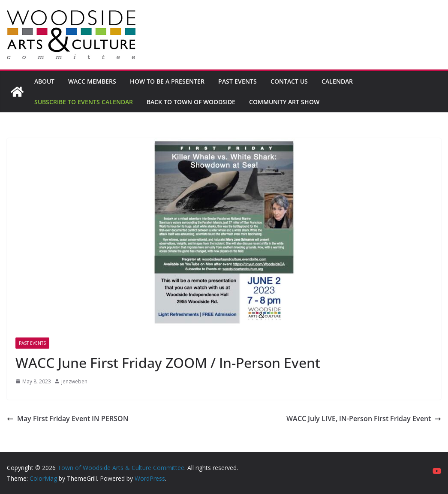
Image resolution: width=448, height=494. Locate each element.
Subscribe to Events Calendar (84, 102)
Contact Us (289, 81)
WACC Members (92, 81)
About (44, 81)
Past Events (238, 81)
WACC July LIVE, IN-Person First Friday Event (364, 419)
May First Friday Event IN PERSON (68, 419)
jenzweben (74, 381)
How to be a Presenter (167, 81)
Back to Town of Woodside (191, 102)
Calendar (337, 81)
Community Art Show (284, 102)
